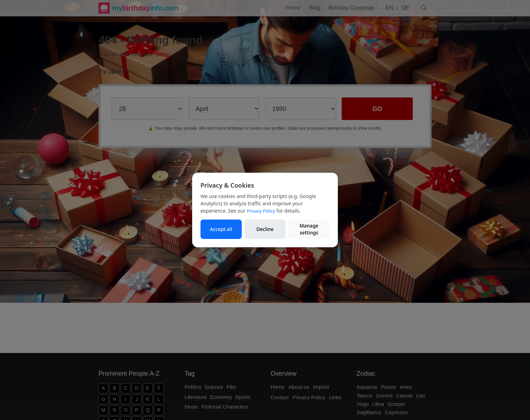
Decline (265, 229)
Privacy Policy (261, 211)
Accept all (221, 229)
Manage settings (309, 229)
